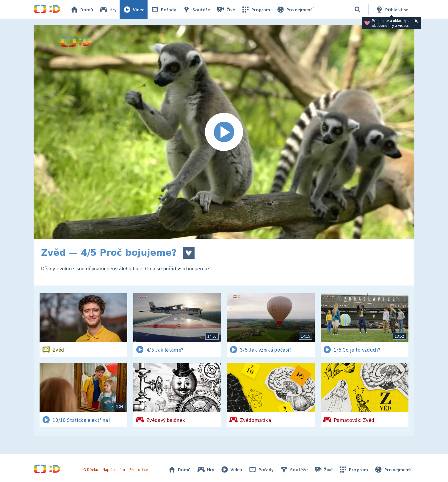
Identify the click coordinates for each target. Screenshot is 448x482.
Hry (108, 10)
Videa (134, 10)
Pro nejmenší (295, 10)
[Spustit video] (224, 132)
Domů (82, 10)
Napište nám (114, 469)
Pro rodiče (139, 469)
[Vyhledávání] (358, 10)
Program (256, 10)
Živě (225, 10)
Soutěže (196, 10)
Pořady (163, 10)
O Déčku (91, 469)
